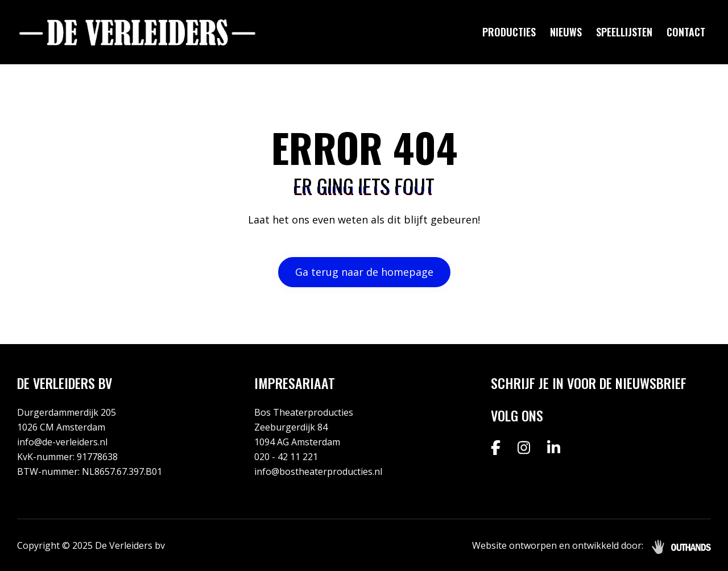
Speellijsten (624, 32)
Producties (509, 32)
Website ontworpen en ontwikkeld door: (558, 545)
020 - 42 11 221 (286, 457)
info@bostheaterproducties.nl (318, 471)
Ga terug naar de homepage (364, 272)
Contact (686, 32)
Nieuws (566, 32)
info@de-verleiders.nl (62, 442)
